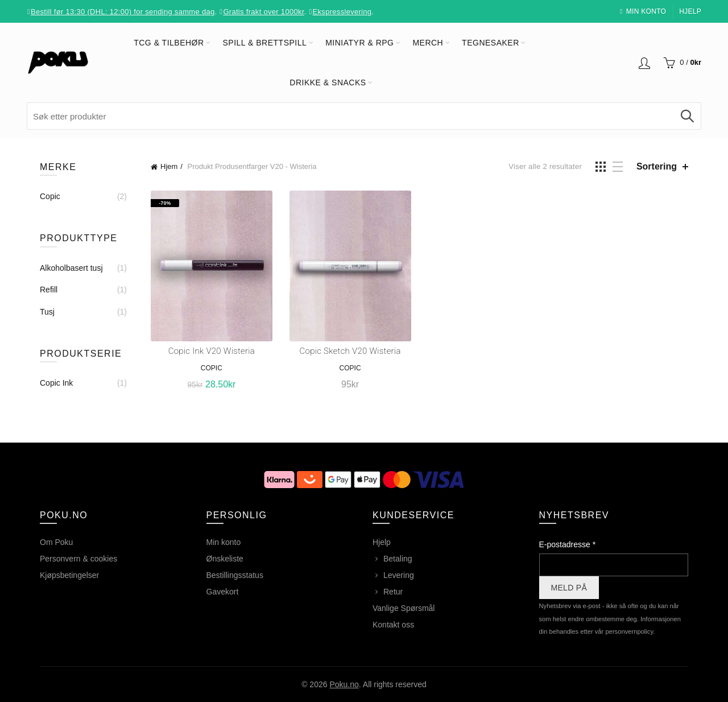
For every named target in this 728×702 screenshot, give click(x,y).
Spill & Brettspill (265, 43)
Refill (49, 290)
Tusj (47, 312)
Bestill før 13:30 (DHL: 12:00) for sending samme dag (123, 12)
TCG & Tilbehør (169, 43)
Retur (393, 592)
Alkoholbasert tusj (71, 268)
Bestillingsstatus (235, 575)
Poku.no (344, 684)
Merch (428, 43)
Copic (212, 368)
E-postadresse (568, 544)
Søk (687, 116)
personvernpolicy (629, 631)
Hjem (169, 166)
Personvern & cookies (78, 559)
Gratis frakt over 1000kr (263, 12)
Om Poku (56, 542)
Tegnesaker (491, 43)
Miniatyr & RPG (359, 43)
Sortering (657, 166)
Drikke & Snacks (328, 82)
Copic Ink (56, 383)
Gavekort (223, 592)
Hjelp (690, 11)
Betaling (398, 559)
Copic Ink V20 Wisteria (212, 351)
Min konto (643, 11)
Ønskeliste (225, 559)
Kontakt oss (393, 625)
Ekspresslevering (342, 12)
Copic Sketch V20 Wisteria (350, 351)
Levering (399, 575)
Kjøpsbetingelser (69, 575)
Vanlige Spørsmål (404, 608)
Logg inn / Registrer (644, 63)
